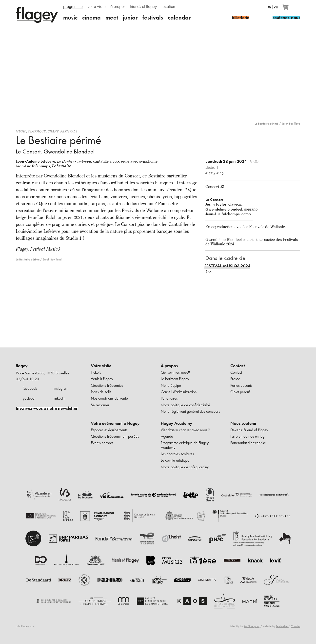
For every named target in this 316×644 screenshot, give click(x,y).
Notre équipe (171, 385)
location (168, 6)
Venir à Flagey (102, 379)
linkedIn (261, 7)
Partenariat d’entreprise (248, 443)
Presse (235, 379)
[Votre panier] (287, 9)
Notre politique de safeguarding (185, 467)
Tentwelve (282, 626)
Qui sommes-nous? (175, 372)
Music (21, 131)
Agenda (167, 436)
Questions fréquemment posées (115, 436)
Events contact (102, 443)
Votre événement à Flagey (115, 423)
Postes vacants (241, 385)
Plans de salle (101, 392)
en (276, 6)
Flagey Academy (177, 423)
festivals (153, 18)
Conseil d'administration (179, 392)
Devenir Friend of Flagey (249, 430)
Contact (238, 366)
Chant (53, 131)
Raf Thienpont (252, 626)
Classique (37, 131)
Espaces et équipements (109, 430)
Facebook (235, 7)
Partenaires (169, 398)
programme (73, 6)
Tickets (96, 372)
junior (130, 18)
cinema (91, 18)
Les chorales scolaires (177, 454)
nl (269, 6)
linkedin (59, 398)
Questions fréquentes (107, 385)
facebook (30, 388)
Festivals (69, 131)
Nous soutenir (243, 423)
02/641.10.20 (27, 379)
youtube (29, 398)
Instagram (243, 7)
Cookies (296, 626)
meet (112, 18)
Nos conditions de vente (109, 398)
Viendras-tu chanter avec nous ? (185, 430)
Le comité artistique (175, 460)
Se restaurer (100, 405)
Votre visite (101, 366)
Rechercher (297, 7)
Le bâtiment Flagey (175, 379)
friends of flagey (143, 6)
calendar (179, 18)
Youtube (252, 7)
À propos (169, 366)
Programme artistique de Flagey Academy (185, 445)
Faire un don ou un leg (247, 436)
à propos (118, 6)
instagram (61, 388)
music (70, 18)
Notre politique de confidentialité (185, 405)
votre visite (97, 6)
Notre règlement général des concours (190, 411)
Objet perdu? (240, 392)
